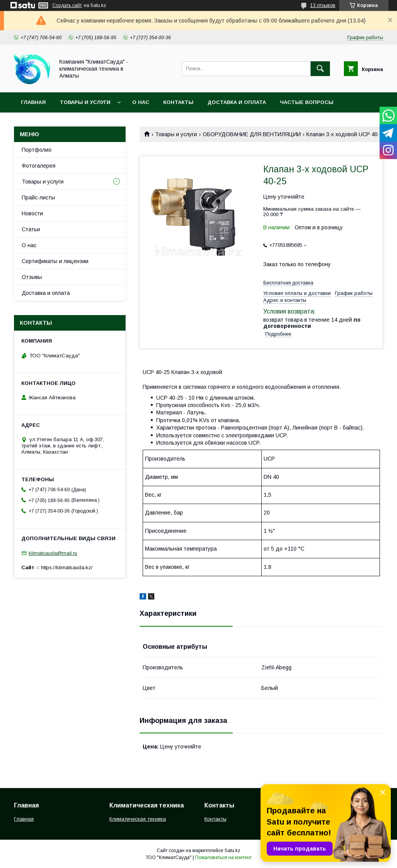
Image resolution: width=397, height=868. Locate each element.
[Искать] (320, 69)
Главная (33, 102)
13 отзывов (323, 5)
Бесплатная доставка (288, 283)
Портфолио (37, 150)
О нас (141, 102)
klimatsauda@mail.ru (53, 553)
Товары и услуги (85, 102)
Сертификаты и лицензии (55, 261)
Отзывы (32, 277)
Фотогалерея (39, 166)
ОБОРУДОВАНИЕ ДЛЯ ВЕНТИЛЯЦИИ (252, 134)
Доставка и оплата (237, 102)
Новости (32, 213)
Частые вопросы (307, 102)
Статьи (31, 229)
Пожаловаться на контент (223, 858)
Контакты (178, 102)
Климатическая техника (138, 819)
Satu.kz (232, 851)
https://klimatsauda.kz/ (67, 567)
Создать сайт (67, 5)
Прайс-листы (38, 198)
